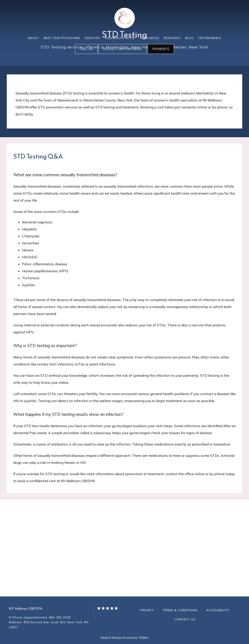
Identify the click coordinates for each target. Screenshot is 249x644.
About (33, 38)
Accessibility (218, 610)
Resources (150, 38)
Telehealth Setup (120, 38)
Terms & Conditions (180, 610)
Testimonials (209, 38)
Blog (189, 38)
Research (172, 38)
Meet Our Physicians (62, 38)
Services (92, 38)
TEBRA (143, 638)
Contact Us (185, 619)
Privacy (147, 610)
